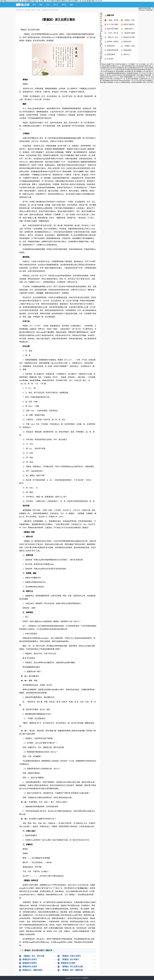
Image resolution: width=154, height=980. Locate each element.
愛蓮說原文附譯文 (30, 963)
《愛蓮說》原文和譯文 (70, 959)
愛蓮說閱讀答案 (113, 50)
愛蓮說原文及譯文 (30, 959)
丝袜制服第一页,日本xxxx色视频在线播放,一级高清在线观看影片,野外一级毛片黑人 (130, 82)
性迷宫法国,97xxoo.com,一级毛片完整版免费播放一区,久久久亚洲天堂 (125, 77)
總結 (72, 5)
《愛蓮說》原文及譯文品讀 (72, 967)
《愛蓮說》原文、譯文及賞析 (33, 956)
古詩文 (56, 5)
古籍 (39, 10)
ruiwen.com (80, 978)
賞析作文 (127, 54)
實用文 (64, 5)
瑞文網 (27, 10)
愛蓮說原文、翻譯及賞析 (32, 970)
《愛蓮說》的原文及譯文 (71, 956)
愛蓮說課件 (127, 42)
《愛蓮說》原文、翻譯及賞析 (72, 970)
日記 (48, 5)
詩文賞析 (110, 59)
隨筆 (41, 5)
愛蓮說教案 (127, 50)
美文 (34, 5)
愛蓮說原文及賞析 (68, 963)
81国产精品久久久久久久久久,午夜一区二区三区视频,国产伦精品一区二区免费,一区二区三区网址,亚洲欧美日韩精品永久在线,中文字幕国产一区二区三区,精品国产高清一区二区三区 (51, 1)
